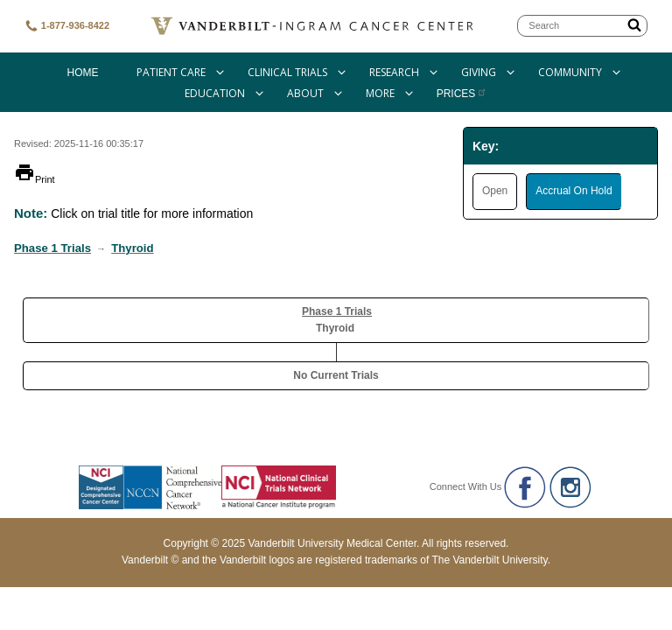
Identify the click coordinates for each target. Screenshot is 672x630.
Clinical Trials (287, 72)
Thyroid (132, 248)
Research (394, 72)
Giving (479, 72)
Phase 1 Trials (52, 248)
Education (215, 93)
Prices (462, 94)
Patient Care (171, 72)
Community (570, 72)
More (380, 93)
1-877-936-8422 (67, 26)
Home (82, 73)
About (305, 93)
